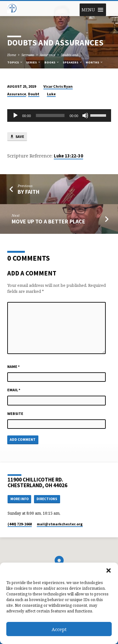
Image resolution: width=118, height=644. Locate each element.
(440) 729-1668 (20, 524)
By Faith (28, 192)
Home (12, 55)
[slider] (50, 115)
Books (52, 62)
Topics (15, 62)
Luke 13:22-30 (68, 156)
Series (34, 62)
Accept (59, 629)
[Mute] (85, 115)
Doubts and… (71, 55)
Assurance (48, 55)
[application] (59, 115)
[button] (109, 570)
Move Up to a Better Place (48, 221)
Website (15, 414)
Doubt (34, 94)
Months (94, 62)
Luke (51, 94)
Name (14, 366)
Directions (47, 499)
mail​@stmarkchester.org (60, 524)
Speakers (73, 62)
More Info (20, 499)
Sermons (28, 55)
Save (17, 137)
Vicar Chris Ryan (58, 86)
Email (14, 390)
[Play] (15, 115)
